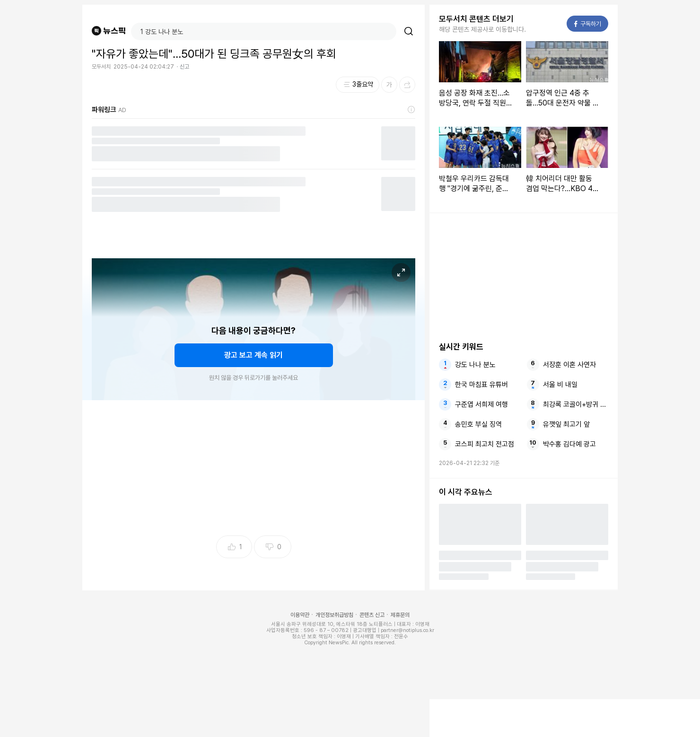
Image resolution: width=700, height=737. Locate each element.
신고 (184, 67)
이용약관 (300, 615)
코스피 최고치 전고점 (485, 444)
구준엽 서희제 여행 (481, 404)
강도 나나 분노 (475, 365)
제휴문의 (400, 615)
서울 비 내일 (560, 385)
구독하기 (588, 24)
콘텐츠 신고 (372, 615)
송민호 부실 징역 (478, 424)
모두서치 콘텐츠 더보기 (476, 19)
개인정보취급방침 (334, 615)
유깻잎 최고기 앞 (566, 424)
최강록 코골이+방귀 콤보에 (576, 404)
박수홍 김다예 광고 (569, 444)
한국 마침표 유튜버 (481, 385)
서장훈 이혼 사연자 (569, 365)
